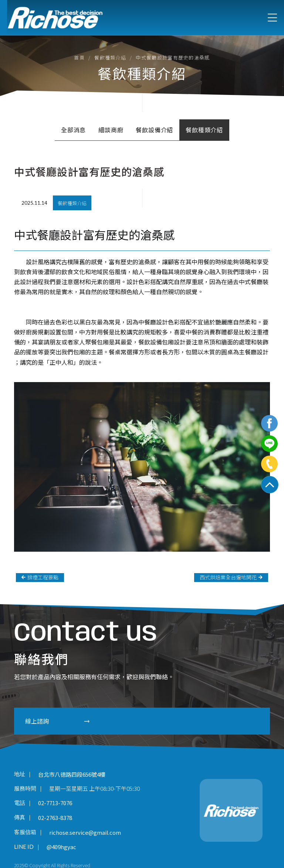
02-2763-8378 (55, 818)
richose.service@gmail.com (85, 832)
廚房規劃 (38, 332)
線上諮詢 (55, 721)
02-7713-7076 (55, 803)
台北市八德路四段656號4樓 (72, 774)
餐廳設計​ (257, 352)
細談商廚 (111, 130)
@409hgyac (61, 847)
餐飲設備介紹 (154, 130)
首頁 (79, 57)
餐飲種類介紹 (110, 57)
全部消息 (73, 130)
